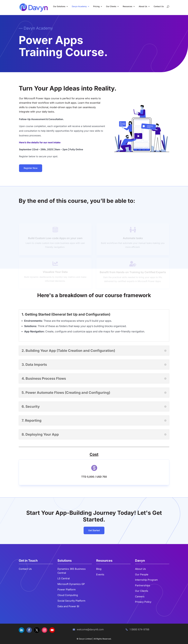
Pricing (96, 6)
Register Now (31, 168)
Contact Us (159, 6)
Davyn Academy (79, 6)
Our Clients (111, 6)
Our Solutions (59, 6)
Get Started (94, 530)
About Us (143, 6)
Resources (128, 6)
